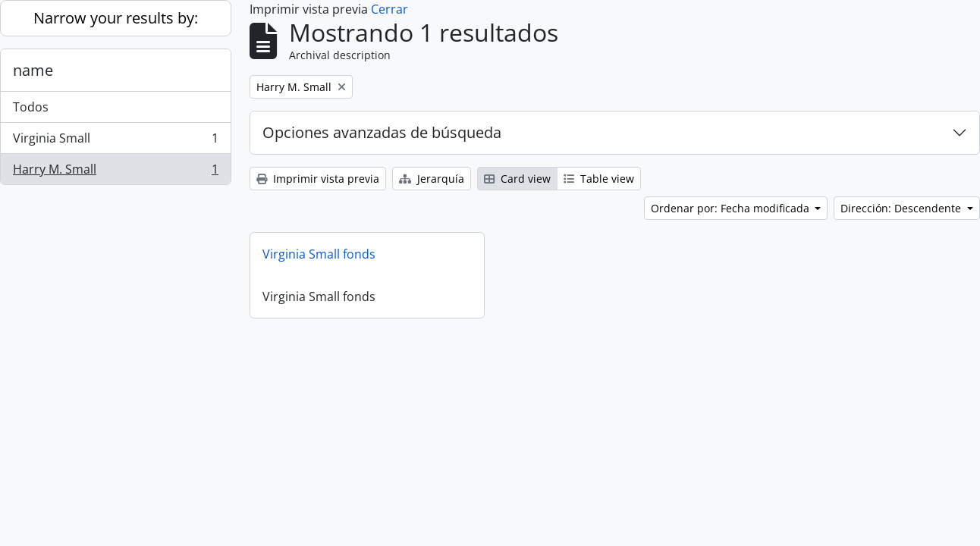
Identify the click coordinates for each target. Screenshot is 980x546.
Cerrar (389, 9)
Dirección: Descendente (902, 208)
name (33, 70)
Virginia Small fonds (319, 254)
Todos (31, 107)
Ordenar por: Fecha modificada (732, 208)
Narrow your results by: (116, 18)
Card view (517, 179)
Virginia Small (115, 141)
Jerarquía (432, 179)
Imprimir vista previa (318, 179)
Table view (599, 179)
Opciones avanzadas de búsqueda (382, 132)
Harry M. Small (115, 172)
